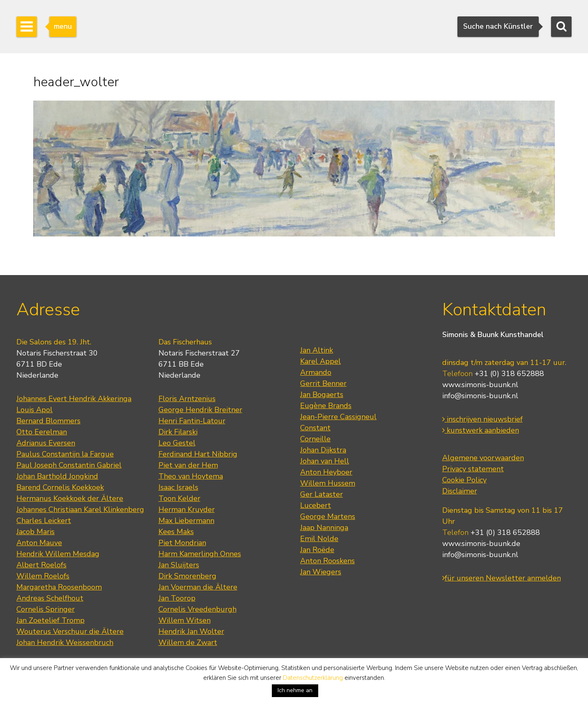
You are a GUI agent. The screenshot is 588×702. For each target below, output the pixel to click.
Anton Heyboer (326, 472)
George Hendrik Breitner (200, 410)
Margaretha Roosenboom (59, 587)
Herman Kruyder (187, 509)
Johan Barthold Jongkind (57, 476)
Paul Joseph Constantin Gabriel (69, 465)
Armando (316, 372)
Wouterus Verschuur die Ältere (70, 631)
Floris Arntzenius (187, 399)
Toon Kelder (179, 498)
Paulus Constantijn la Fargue (65, 454)
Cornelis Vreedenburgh (198, 609)
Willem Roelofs (43, 576)
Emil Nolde (319, 539)
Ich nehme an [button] (295, 690)
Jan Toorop (177, 598)
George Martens (328, 516)
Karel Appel (320, 361)
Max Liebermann (186, 521)
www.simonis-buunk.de (481, 544)
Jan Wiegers (321, 572)
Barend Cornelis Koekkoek (60, 487)
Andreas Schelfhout (50, 598)
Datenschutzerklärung (313, 678)
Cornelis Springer (46, 609)
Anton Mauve (39, 543)
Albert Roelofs (41, 565)
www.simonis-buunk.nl (480, 385)
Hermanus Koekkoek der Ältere (70, 498)
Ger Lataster (322, 494)
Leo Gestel (177, 443)
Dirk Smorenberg (187, 576)
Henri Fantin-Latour (192, 421)
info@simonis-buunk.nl (480, 396)
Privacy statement (473, 469)
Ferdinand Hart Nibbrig (198, 454)
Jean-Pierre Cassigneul (338, 417)
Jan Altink (317, 350)
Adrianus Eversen (46, 443)
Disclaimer (460, 491)
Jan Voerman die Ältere (198, 587)
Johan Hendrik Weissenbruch (65, 642)
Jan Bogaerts (322, 395)
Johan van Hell (325, 461)
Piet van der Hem (188, 465)
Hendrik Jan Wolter (191, 631)
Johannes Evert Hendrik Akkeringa (74, 399)
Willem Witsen (185, 620)
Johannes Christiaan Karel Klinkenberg (80, 509)
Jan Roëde (317, 550)
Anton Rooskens (327, 561)
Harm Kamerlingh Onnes (200, 554)
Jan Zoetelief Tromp (51, 620)
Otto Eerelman (42, 432)
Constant (315, 428)
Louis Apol (34, 410)
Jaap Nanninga (324, 528)
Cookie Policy (464, 480)
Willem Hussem (328, 483)
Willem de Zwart (188, 642)
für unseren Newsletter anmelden (502, 578)
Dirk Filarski (178, 432)
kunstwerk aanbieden (481, 430)
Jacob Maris (36, 532)
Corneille (315, 439)
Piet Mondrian (182, 543)
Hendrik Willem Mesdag (58, 554)
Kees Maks (176, 532)
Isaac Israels (178, 487)
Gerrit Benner (323, 383)
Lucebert (316, 505)
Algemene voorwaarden (483, 458)
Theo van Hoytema (191, 476)
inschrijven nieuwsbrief (482, 419)
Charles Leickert (44, 521)
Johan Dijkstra (323, 450)
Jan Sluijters (179, 565)
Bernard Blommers (48, 421)
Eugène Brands (326, 406)
